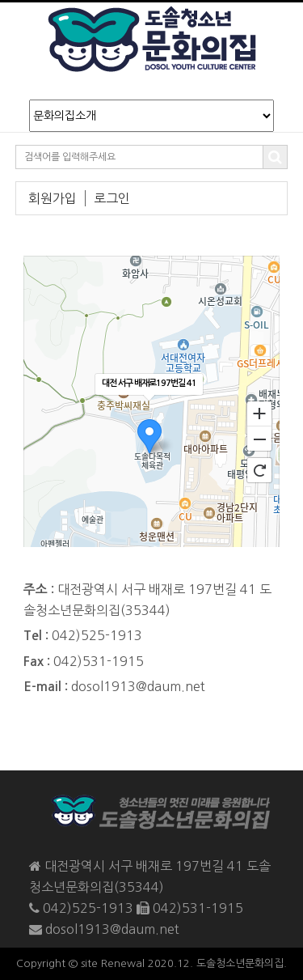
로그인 (112, 198)
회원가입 (53, 198)
